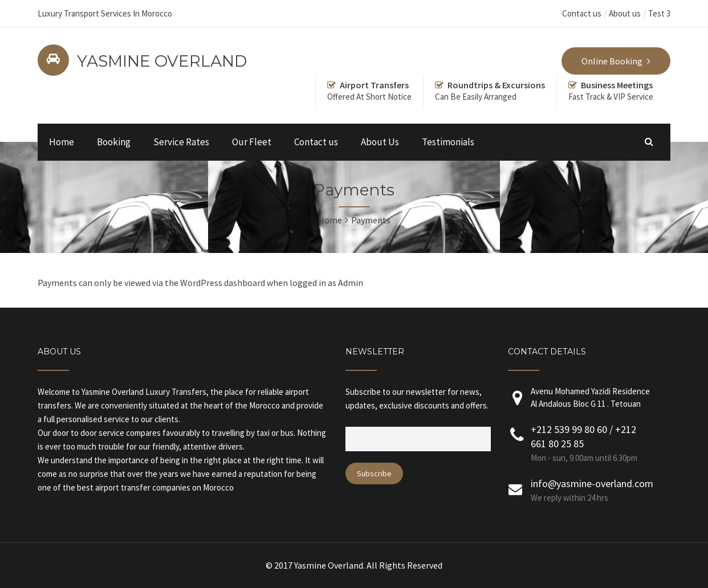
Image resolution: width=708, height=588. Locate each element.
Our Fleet (252, 142)
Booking (114, 142)
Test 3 (659, 13)
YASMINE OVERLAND (162, 61)
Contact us (582, 13)
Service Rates (181, 142)
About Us (380, 142)
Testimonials (448, 142)
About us (625, 13)
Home (62, 142)
